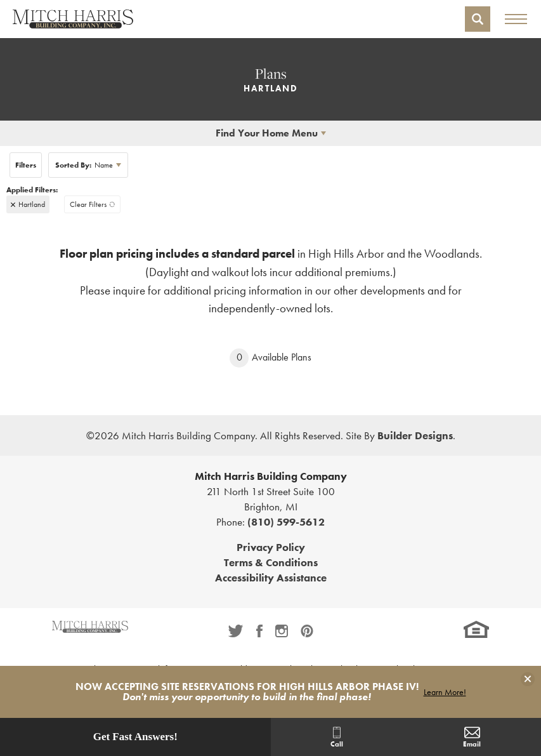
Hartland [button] (32, 204)
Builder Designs (415, 435)
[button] (478, 19)
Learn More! (445, 692)
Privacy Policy (271, 547)
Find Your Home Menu (267, 133)
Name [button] (84, 165)
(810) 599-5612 (286, 522)
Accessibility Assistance (271, 578)
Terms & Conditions (271, 562)
